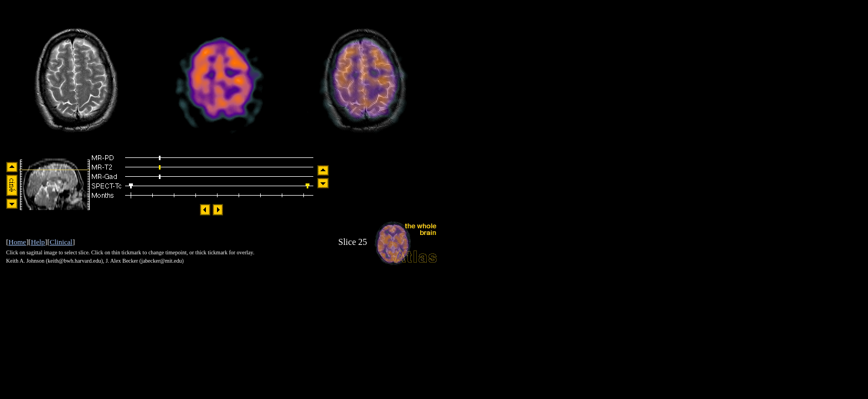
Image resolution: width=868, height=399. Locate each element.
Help (38, 242)
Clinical (61, 242)
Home (17, 242)
